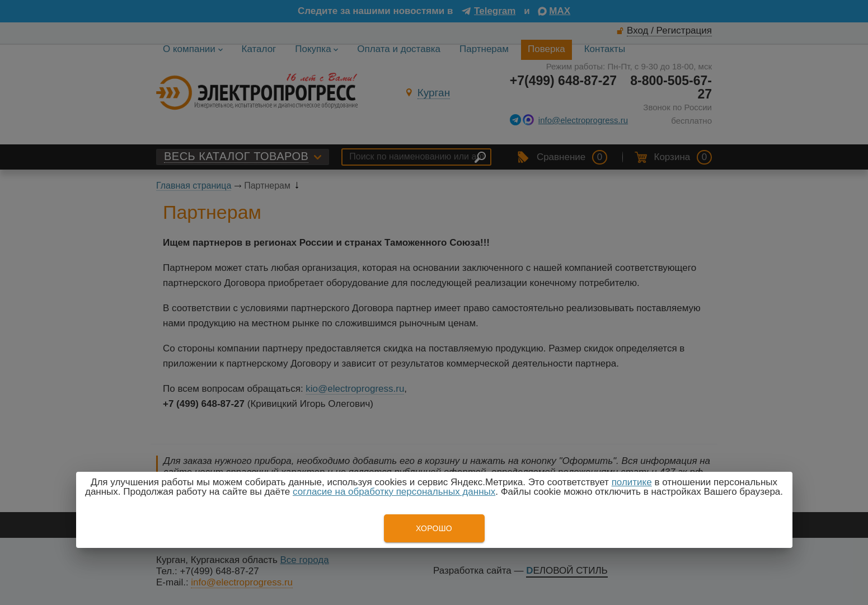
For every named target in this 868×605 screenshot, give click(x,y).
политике (632, 482)
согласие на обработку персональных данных (394, 492)
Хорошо (434, 528)
